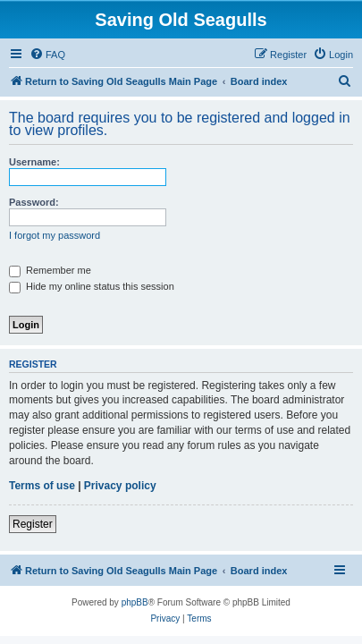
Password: (34, 202)
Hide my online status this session (92, 286)
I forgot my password (55, 235)
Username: (34, 162)
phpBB (135, 602)
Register (33, 524)
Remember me (50, 270)
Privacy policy (120, 486)
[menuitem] (47, 55)
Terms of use (42, 486)
